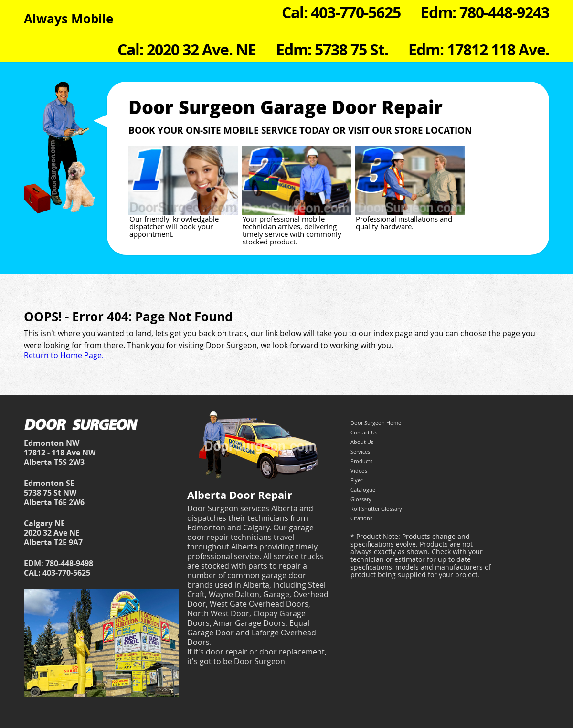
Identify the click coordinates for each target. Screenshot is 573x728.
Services (360, 451)
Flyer (356, 480)
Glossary (361, 499)
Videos (359, 470)
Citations (361, 518)
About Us (362, 442)
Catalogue (363, 490)
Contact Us (364, 432)
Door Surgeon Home (376, 423)
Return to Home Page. (64, 355)
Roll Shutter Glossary (376, 509)
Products (361, 461)
